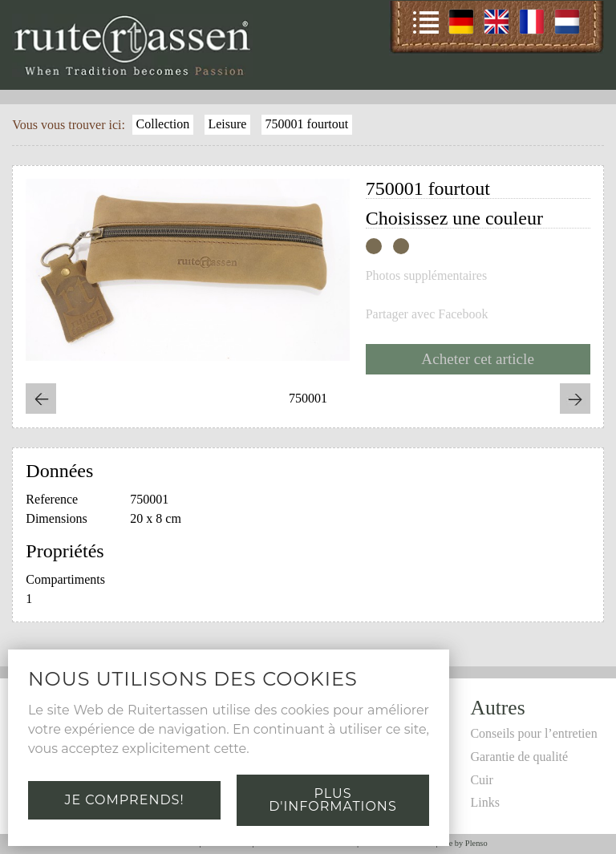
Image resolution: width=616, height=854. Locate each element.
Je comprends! (124, 800)
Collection (163, 124)
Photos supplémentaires (427, 276)
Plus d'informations (332, 800)
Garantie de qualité (519, 757)
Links (484, 802)
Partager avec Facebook (427, 314)
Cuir (481, 780)
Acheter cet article (478, 359)
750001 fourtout (307, 124)
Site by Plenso (463, 843)
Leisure (227, 124)
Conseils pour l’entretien (533, 733)
